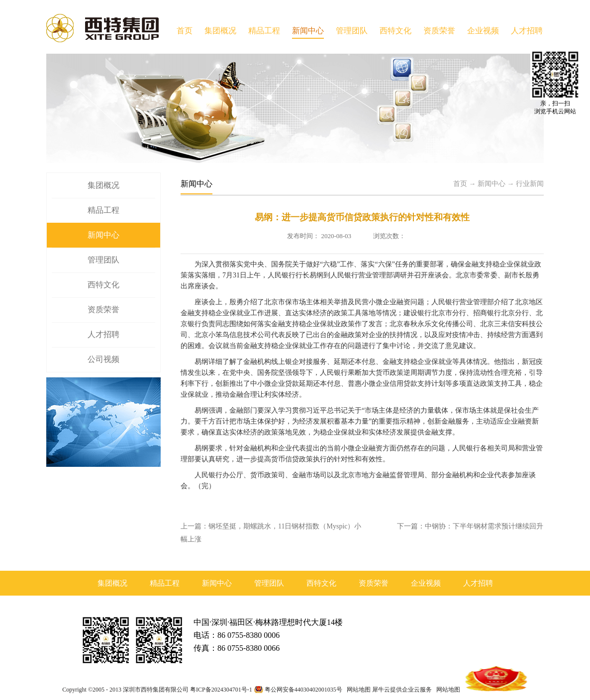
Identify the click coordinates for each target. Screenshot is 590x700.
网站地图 (357, 690)
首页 (185, 31)
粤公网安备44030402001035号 (303, 690)
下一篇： (470, 526)
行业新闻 (530, 184)
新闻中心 (492, 184)
